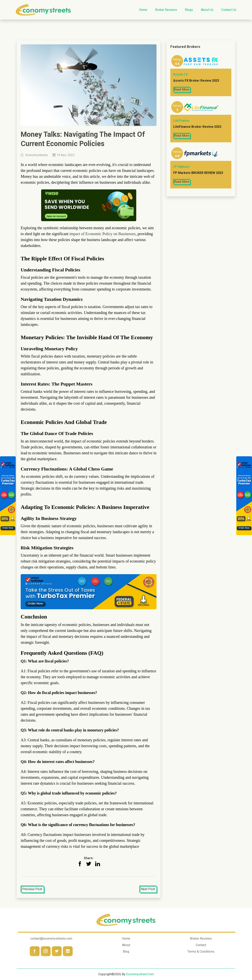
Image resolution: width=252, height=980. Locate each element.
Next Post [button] (148, 889)
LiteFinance (181, 121)
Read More (182, 90)
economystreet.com (140, 974)
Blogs (189, 10)
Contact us (229, 10)
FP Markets (181, 167)
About (126, 945)
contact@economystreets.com (51, 939)
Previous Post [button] (32, 889)
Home (143, 10)
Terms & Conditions (201, 952)
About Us (207, 10)
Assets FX (181, 75)
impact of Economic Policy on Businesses (103, 234)
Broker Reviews (166, 10)
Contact (201, 945)
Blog (126, 952)
